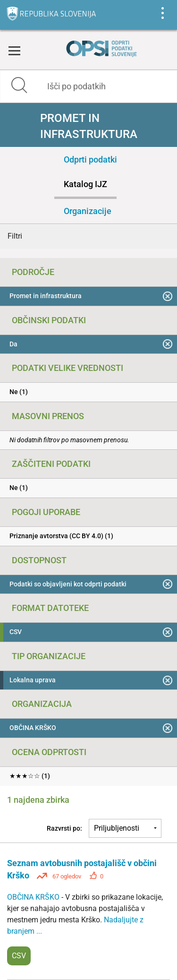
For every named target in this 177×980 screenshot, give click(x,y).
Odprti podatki (90, 159)
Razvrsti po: (64, 828)
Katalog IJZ (85, 184)
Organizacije (88, 211)
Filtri (15, 236)
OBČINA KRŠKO (34, 897)
